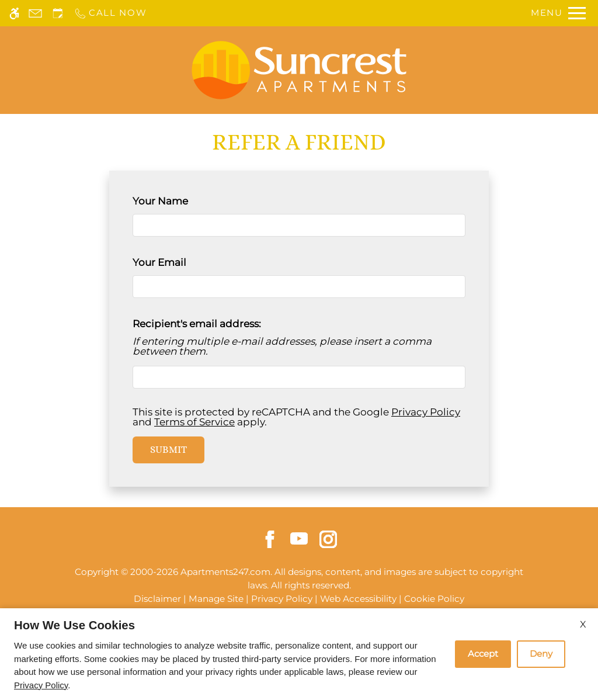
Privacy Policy (426, 412)
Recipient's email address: (197, 324)
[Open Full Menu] (558, 13)
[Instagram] (328, 538)
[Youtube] (299, 538)
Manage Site (216, 599)
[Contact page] (35, 13)
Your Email (181, 262)
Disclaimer (157, 599)
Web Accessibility (358, 599)
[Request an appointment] (58, 13)
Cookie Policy (434, 599)
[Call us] (110, 13)
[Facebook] (270, 538)
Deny (541, 654)
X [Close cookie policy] (583, 624)
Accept (483, 654)
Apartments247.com (225, 572)
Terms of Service (194, 422)
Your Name (182, 201)
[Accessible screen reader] (14, 13)
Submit (168, 449)
